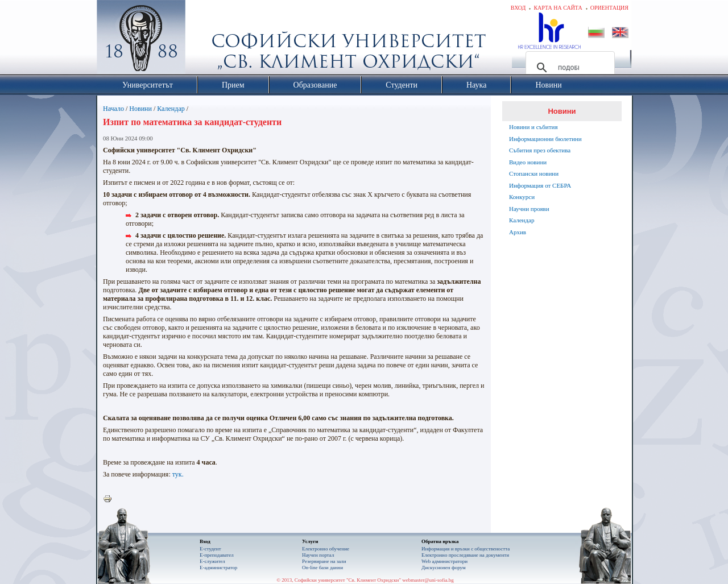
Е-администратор (218, 568)
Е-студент (210, 549)
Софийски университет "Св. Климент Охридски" (205, 40)
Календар (171, 109)
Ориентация (609, 8)
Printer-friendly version (110, 499)
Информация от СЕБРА (540, 185)
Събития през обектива (540, 150)
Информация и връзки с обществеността (466, 549)
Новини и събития (533, 127)
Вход (518, 8)
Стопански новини (534, 173)
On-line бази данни (322, 568)
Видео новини (528, 162)
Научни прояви (529, 209)
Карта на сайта (558, 8)
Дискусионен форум (444, 568)
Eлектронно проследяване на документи (465, 555)
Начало (113, 109)
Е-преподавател (217, 555)
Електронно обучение (326, 549)
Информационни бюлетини (545, 139)
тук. (178, 474)
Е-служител (212, 561)
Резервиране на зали (324, 561)
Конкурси (522, 197)
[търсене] (568, 68)
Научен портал (318, 555)
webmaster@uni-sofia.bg (428, 580)
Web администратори (444, 561)
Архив (518, 232)
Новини (140, 109)
